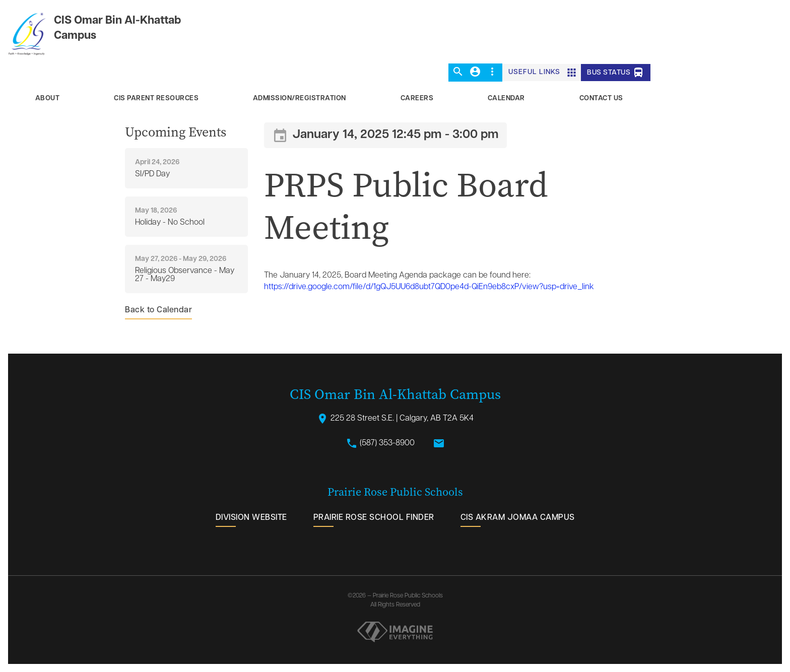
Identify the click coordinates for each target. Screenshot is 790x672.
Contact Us (601, 98)
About (48, 98)
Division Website (251, 518)
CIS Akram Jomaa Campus (518, 518)
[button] (458, 73)
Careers (417, 98)
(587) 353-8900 (380, 443)
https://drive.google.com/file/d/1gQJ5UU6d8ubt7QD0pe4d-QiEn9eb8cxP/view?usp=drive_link (429, 287)
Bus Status (616, 73)
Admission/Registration (300, 98)
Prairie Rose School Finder (374, 518)
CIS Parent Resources (156, 98)
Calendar (506, 98)
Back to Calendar (158, 310)
